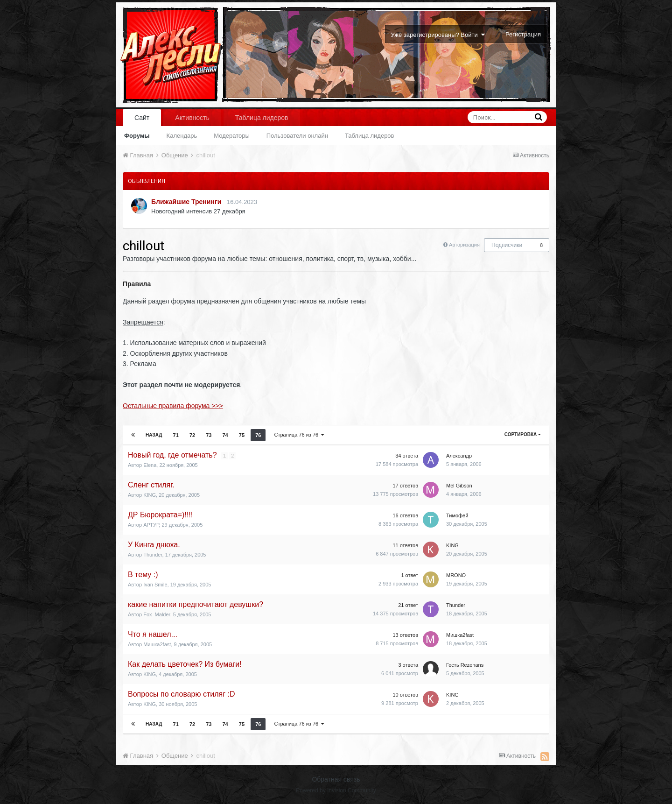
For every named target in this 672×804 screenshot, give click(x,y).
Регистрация (523, 34)
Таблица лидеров (370, 136)
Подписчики (507, 245)
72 (192, 435)
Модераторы (232, 136)
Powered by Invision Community (336, 790)
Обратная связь (336, 779)
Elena (150, 465)
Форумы (137, 136)
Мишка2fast (157, 644)
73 (209, 435)
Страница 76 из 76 (299, 435)
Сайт (142, 118)
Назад (154, 435)
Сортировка (523, 434)
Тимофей (457, 515)
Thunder (153, 555)
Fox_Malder (157, 614)
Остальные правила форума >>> (173, 406)
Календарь (182, 136)
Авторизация (464, 245)
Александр (459, 456)
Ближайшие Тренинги (186, 202)
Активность (192, 118)
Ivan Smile (155, 585)
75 (242, 435)
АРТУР (151, 525)
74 (225, 435)
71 (176, 435)
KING (150, 495)
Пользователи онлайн (297, 136)
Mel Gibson (459, 486)
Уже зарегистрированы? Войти (438, 35)
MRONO (456, 575)
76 (258, 435)
